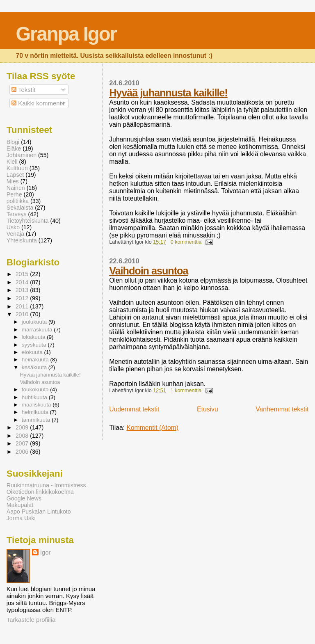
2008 (23, 436)
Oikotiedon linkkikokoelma (40, 492)
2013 (23, 290)
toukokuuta (36, 389)
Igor (46, 552)
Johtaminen (22, 155)
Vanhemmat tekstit (282, 409)
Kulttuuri (17, 168)
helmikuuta (36, 412)
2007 (23, 443)
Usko (13, 227)
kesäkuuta (35, 367)
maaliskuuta (37, 405)
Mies (13, 181)
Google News (24, 498)
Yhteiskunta (22, 240)
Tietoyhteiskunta (28, 221)
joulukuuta (35, 322)
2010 (23, 314)
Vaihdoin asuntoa (148, 271)
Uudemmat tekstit (134, 409)
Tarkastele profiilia (31, 620)
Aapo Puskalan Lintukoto (39, 512)
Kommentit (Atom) (152, 428)
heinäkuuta (36, 360)
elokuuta (33, 352)
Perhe (14, 194)
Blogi (13, 142)
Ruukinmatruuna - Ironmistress (46, 485)
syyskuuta (35, 345)
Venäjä (15, 234)
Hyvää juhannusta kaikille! (168, 93)
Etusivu (208, 409)
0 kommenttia (186, 242)
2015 (23, 274)
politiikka (18, 201)
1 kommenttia (186, 391)
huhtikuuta (35, 397)
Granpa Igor (66, 34)
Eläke (14, 148)
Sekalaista (20, 208)
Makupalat (20, 505)
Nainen (16, 188)
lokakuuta (34, 337)
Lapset (15, 175)
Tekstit (23, 90)
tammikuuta (37, 420)
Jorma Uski (21, 518)
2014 (23, 282)
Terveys (17, 214)
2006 (23, 452)
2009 (23, 427)
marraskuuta (38, 330)
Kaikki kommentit (38, 103)
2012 (23, 298)
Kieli (12, 162)
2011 (23, 306)
